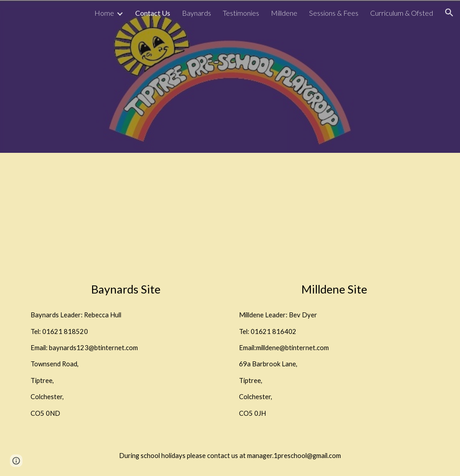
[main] (126, 289)
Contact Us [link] (153, 13)
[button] (449, 13)
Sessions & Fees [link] (334, 13)
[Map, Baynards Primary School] (126, 219)
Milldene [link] (284, 13)
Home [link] (104, 13)
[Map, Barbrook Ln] (334, 219)
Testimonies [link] (241, 13)
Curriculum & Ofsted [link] (402, 13)
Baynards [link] (197, 13)
